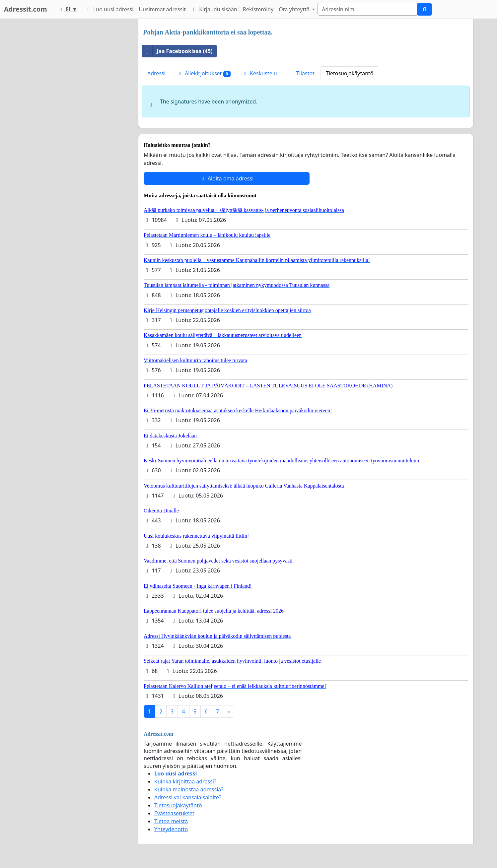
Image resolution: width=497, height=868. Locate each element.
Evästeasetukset (174, 813)
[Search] (367, 9)
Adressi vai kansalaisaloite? (188, 797)
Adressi (156, 73)
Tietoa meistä (171, 821)
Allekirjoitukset (204, 73)
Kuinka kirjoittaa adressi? (185, 781)
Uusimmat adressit (162, 9)
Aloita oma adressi (227, 178)
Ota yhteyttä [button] (295, 9)
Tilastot (301, 73)
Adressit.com (26, 9)
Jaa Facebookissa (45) (177, 51)
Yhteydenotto (171, 829)
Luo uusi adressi (109, 9)
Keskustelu (259, 73)
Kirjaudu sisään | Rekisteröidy (232, 9)
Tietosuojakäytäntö (350, 73)
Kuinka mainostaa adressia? (189, 789)
